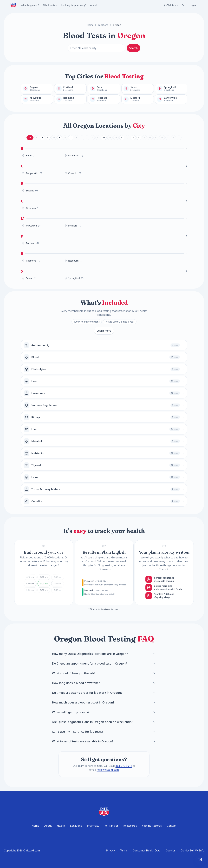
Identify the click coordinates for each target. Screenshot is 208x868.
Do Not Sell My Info (192, 850)
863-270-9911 (124, 766)
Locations (103, 25)
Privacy (111, 850)
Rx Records (130, 826)
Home (90, 25)
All (30, 138)
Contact (172, 826)
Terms (124, 850)
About (94, 5)
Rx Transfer (111, 826)
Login (193, 5)
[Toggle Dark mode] (183, 5)
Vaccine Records (152, 826)
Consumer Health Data (147, 850)
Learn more (104, 331)
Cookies (171, 850)
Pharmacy (93, 826)
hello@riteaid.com (108, 770)
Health (61, 826)
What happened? (30, 5)
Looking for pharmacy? (74, 5)
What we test (50, 5)
